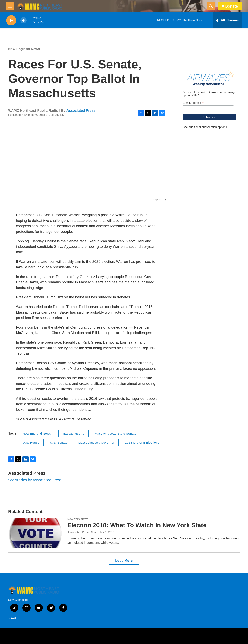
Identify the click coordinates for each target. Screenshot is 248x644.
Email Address (193, 103)
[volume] (23, 20)
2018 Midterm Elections (142, 443)
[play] (11, 20)
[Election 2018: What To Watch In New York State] (36, 533)
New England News (24, 49)
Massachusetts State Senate (116, 434)
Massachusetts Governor (96, 443)
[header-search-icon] (211, 6)
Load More (124, 561)
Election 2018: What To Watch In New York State (137, 525)
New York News (78, 519)
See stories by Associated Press (35, 480)
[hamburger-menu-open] (10, 6)
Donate (231, 6)
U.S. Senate (59, 443)
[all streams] (227, 20)
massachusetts (73, 434)
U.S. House (31, 443)
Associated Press (81, 111)
